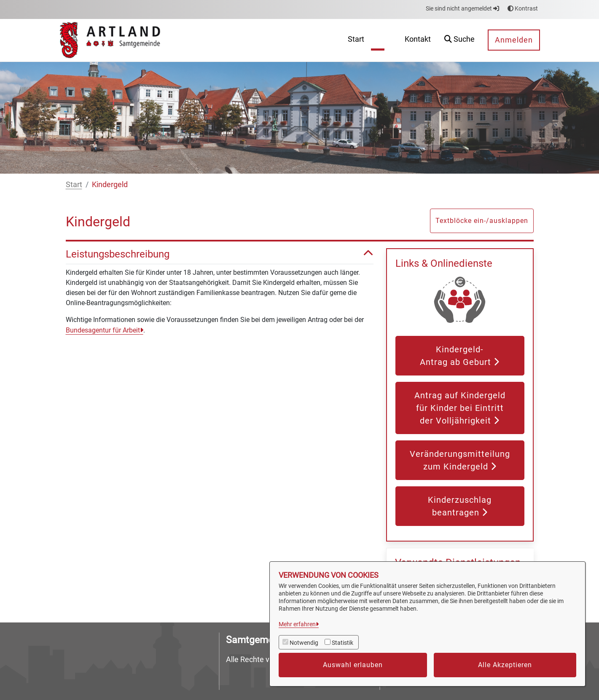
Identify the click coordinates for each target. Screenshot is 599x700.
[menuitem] (356, 40)
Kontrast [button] (523, 8)
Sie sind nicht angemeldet (462, 8)
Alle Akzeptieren (505, 665)
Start (74, 184)
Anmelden (514, 40)
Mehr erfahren (297, 624)
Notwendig (304, 643)
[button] (459, 40)
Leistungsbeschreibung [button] (220, 254)
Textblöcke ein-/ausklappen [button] (482, 221)
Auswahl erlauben (353, 665)
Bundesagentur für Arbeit (103, 330)
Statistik (342, 643)
